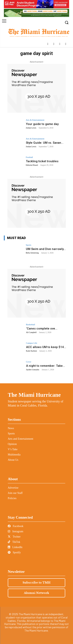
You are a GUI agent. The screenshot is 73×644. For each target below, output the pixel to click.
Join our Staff (15, 493)
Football (29, 157)
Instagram (15, 531)
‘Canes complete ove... (42, 329)
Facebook (16, 526)
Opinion (12, 444)
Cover (29, 362)
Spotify (14, 552)
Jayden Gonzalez (33, 370)
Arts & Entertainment (35, 120)
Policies (12, 498)
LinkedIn (15, 547)
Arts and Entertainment (21, 439)
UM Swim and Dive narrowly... (46, 249)
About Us (13, 460)
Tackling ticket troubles (42, 161)
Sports (29, 245)
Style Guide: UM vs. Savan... (45, 143)
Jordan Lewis (31, 128)
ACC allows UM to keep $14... (46, 347)
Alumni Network (36, 593)
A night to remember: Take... (46, 366)
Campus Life (32, 343)
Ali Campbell (31, 332)
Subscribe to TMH (36, 583)
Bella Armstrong (32, 253)
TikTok (14, 542)
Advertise (13, 488)
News (11, 428)
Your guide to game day (42, 124)
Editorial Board (32, 165)
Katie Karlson (32, 351)
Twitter (14, 537)
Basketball (31, 325)
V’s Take (13, 449)
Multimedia (14, 455)
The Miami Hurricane (34, 395)
